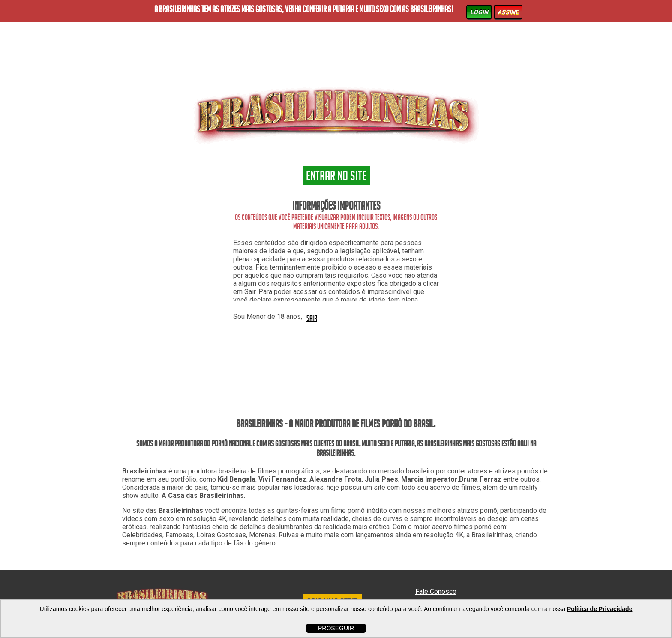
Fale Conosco (436, 592)
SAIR (312, 318)
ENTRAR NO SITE (336, 177)
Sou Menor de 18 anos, (268, 316)
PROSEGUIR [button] (336, 628)
